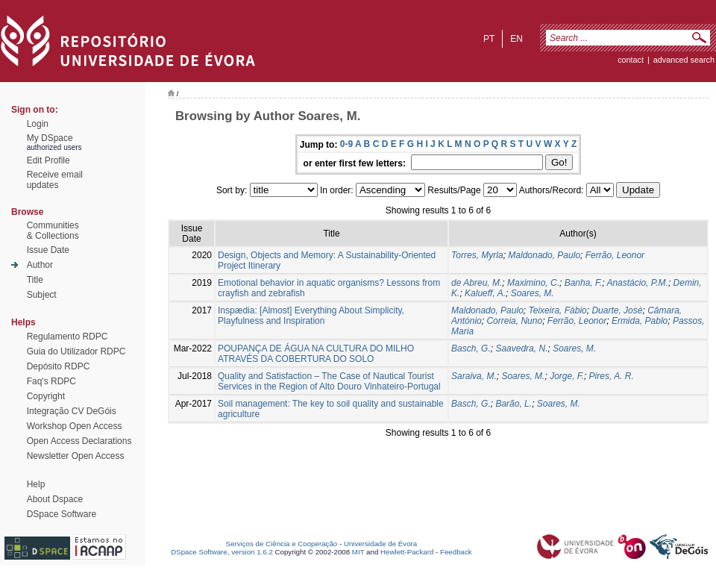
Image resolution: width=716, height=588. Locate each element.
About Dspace (55, 499)
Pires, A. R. (612, 376)
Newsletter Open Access (76, 456)
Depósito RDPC (59, 366)
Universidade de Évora (380, 544)
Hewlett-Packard (407, 552)
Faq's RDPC (51, 381)
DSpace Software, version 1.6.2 (222, 552)
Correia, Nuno (514, 321)
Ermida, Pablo (640, 321)
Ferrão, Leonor (615, 255)
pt (489, 39)
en (516, 39)
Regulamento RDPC (67, 337)
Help (36, 484)
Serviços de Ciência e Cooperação (282, 544)
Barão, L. (514, 404)
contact (631, 60)
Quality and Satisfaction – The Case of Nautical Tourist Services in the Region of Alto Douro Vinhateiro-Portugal (329, 381)
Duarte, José (617, 310)
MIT (358, 552)
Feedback (456, 552)
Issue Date (48, 250)
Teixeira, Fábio (557, 310)
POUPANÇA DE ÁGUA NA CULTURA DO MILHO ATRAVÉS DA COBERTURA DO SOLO (316, 354)
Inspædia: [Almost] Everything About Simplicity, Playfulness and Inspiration (311, 316)
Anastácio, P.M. (637, 283)
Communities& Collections (53, 231)
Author (40, 265)
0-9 (346, 144)
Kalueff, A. (485, 293)
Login (38, 124)
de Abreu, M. (477, 283)
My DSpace (50, 138)
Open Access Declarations (79, 441)
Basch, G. (471, 348)
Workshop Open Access (75, 426)
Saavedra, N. (521, 348)
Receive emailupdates (55, 180)
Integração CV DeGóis (72, 411)
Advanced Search (684, 60)
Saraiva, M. (474, 376)
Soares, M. (533, 293)
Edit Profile (48, 160)
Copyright (46, 396)
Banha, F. (583, 283)
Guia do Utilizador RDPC (76, 351)
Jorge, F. (567, 376)
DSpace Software (62, 514)
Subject (42, 295)
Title (35, 280)
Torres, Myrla (477, 255)
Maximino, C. (533, 283)
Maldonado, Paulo (544, 255)
